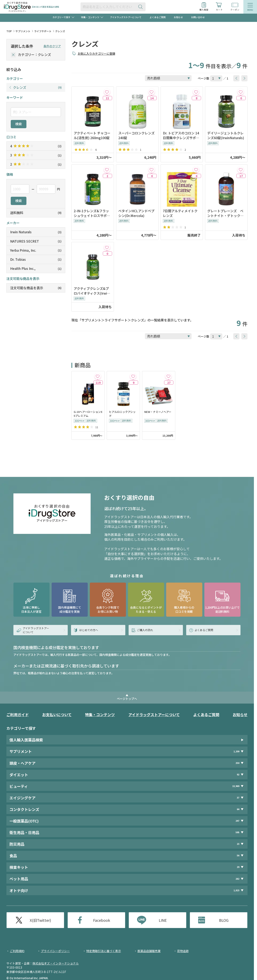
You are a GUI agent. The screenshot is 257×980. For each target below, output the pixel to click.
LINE (163, 920)
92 (238, 774)
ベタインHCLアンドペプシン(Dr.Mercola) (136, 213)
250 (237, 763)
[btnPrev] (236, 78)
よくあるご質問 (158, 17)
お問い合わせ (198, 17)
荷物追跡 (183, 951)
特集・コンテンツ (100, 715)
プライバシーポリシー (55, 951)
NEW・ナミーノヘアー (158, 412)
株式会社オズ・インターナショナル (56, 963)
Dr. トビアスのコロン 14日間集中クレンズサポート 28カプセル (181, 135)
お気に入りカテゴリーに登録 (96, 53)
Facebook (102, 920)
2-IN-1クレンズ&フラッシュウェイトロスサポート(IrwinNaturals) (92, 213)
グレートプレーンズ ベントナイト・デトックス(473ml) (225, 213)
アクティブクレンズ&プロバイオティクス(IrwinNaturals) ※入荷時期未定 (92, 291)
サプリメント (23, 31)
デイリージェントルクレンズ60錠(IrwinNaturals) (226, 135)
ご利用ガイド (18, 715)
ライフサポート (43, 31)
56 (238, 855)
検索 (19, 124)
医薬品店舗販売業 (149, 951)
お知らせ (178, 17)
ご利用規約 (17, 951)
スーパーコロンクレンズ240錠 (136, 135)
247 (237, 821)
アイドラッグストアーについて (126, 17)
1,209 (236, 751)
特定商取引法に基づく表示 (104, 951)
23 (238, 844)
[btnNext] (244, 78)
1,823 (236, 890)
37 (238, 798)
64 (238, 809)
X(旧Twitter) (40, 920)
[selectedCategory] (13, 55)
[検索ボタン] (141, 7)
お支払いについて (57, 715)
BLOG (224, 920)
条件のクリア (52, 46)
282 (237, 879)
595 (237, 832)
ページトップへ (127, 699)
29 (238, 867)
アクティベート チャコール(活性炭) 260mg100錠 (92, 135)
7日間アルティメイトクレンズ (180, 213)
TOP (9, 31)
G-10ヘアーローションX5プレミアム (88, 414)
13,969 (236, 786)
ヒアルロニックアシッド (122, 414)
